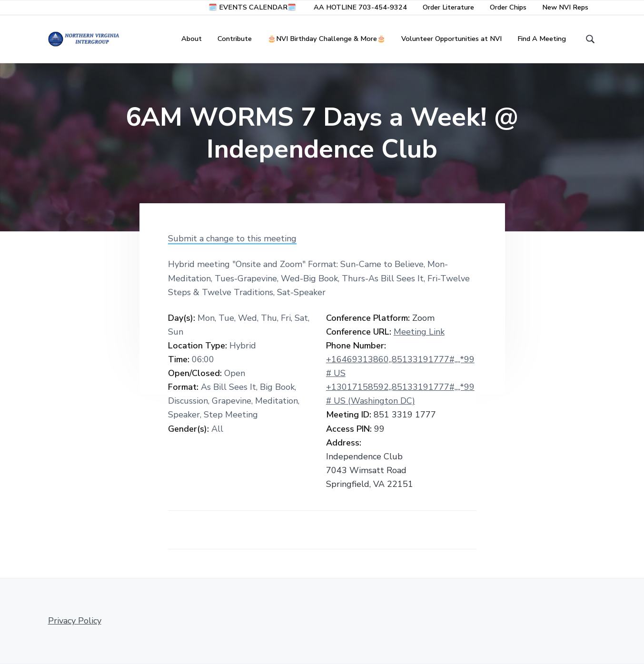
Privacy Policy (75, 621)
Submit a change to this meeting (232, 238)
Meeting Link (419, 332)
